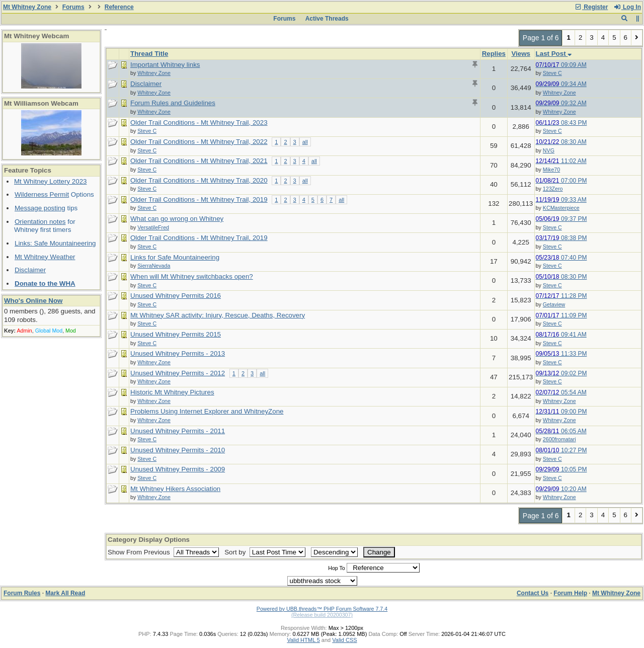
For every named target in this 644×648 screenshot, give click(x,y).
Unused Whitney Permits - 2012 (178, 373)
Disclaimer (30, 270)
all (305, 142)
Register (591, 7)
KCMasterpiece (561, 208)
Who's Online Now (33, 301)
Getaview (554, 304)
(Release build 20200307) (322, 615)
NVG (549, 150)
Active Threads (327, 19)
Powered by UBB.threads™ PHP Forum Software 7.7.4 (322, 609)
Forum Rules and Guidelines (173, 103)
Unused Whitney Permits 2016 (176, 296)
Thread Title (149, 54)
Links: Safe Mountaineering (55, 243)
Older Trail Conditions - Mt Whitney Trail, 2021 (199, 161)
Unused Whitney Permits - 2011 (178, 431)
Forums (73, 7)
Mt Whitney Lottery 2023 (50, 181)
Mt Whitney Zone (27, 7)
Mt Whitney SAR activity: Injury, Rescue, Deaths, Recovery (218, 315)
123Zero (553, 189)
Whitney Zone (559, 93)
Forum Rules (22, 593)
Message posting (40, 208)
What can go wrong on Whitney (177, 219)
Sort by (236, 552)
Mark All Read (65, 593)
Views (521, 54)
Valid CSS (344, 640)
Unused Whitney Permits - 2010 (178, 450)
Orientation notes (40, 222)
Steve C (552, 73)
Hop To (337, 568)
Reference (119, 7)
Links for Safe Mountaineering (175, 257)
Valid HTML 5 (303, 640)
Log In (627, 7)
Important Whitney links (165, 65)
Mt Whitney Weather (45, 257)
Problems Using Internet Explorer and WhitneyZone (207, 411)
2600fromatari (559, 439)
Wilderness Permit (42, 194)
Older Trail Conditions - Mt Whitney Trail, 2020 (199, 180)
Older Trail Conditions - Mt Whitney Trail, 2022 (199, 142)
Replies (494, 54)
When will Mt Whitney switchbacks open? (192, 276)
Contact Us (533, 593)
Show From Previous (140, 552)
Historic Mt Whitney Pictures (172, 392)
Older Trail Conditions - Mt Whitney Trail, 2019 (199, 199)
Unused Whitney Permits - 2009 (178, 469)
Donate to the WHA (45, 283)
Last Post (554, 54)
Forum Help (570, 593)
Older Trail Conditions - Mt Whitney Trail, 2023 (199, 123)
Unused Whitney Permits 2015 (176, 334)
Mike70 (551, 170)
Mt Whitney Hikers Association (175, 489)
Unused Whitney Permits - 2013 (178, 353)
